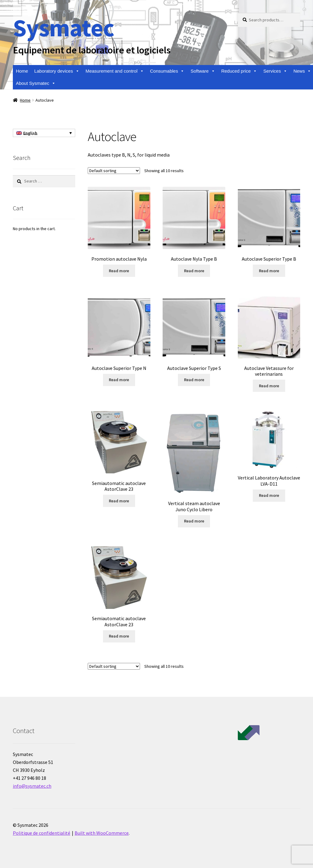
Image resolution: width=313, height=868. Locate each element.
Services (275, 71)
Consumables (167, 71)
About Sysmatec (36, 83)
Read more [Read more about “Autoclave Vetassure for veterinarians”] (269, 386)
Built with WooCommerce (102, 833)
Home (22, 71)
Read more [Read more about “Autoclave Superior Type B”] (269, 271)
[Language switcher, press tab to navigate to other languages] (44, 133)
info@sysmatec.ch (32, 786)
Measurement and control (115, 71)
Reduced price (239, 71)
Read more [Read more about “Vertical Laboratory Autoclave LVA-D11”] (269, 495)
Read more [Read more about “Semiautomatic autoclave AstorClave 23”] (119, 501)
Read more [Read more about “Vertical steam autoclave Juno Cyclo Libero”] (194, 521)
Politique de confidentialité (42, 833)
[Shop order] (114, 171)
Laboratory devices (57, 71)
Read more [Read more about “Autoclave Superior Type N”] (119, 380)
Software (203, 71)
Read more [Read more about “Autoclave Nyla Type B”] (194, 271)
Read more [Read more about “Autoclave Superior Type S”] (194, 380)
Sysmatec (63, 28)
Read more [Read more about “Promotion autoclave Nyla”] (119, 271)
